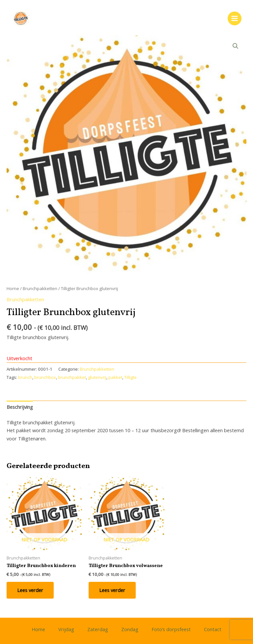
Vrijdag (66, 629)
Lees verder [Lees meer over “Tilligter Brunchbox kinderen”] (30, 590)
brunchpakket (72, 377)
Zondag (130, 629)
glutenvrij (97, 377)
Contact (213, 629)
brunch (25, 377)
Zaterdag (98, 629)
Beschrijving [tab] (20, 407)
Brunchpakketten (40, 288)
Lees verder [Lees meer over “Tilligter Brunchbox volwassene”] (112, 590)
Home (13, 288)
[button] (236, 46)
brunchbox (45, 377)
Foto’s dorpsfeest (171, 629)
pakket (115, 377)
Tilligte (130, 377)
